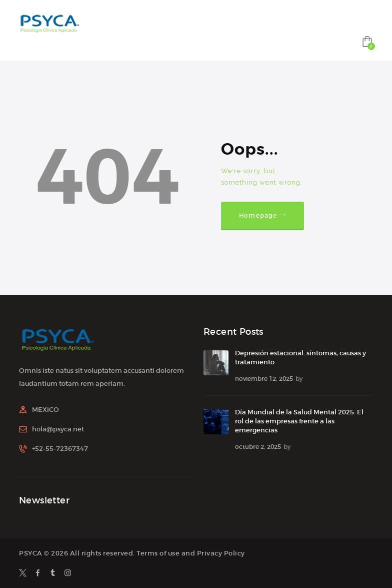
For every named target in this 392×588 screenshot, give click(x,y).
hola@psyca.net (58, 429)
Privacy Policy (221, 553)
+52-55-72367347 (60, 449)
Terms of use (158, 553)
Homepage (258, 215)
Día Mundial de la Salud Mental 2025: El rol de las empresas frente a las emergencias (299, 421)
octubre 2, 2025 (258, 447)
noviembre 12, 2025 (264, 379)
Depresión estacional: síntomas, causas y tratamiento (300, 358)
